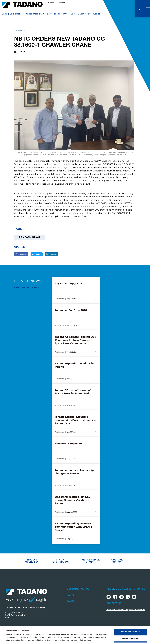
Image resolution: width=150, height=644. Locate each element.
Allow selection (131, 622)
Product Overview (32, 561)
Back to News (20, 31)
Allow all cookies (131, 615)
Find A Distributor (61, 561)
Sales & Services (80, 14)
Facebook (22, 254)
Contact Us (114, 603)
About (96, 14)
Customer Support (118, 561)
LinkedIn (53, 254)
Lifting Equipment (12, 14)
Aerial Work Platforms (38, 14)
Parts (71, 595)
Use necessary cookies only (130, 629)
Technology (60, 14)
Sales (71, 601)
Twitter (38, 254)
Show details (98, 639)
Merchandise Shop (90, 561)
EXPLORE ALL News (27, 287)
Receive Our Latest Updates (126, 589)
